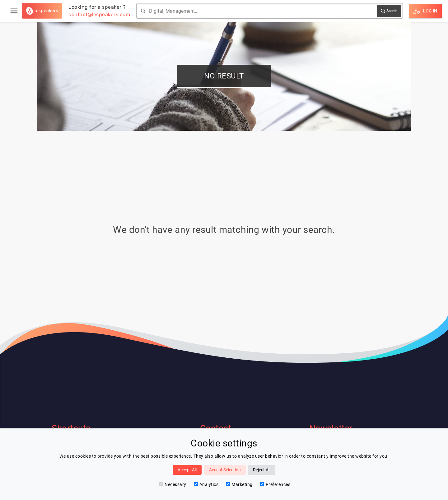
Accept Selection (225, 470)
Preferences (275, 484)
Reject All (262, 470)
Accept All (187, 470)
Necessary (173, 484)
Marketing (239, 484)
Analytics (206, 484)
